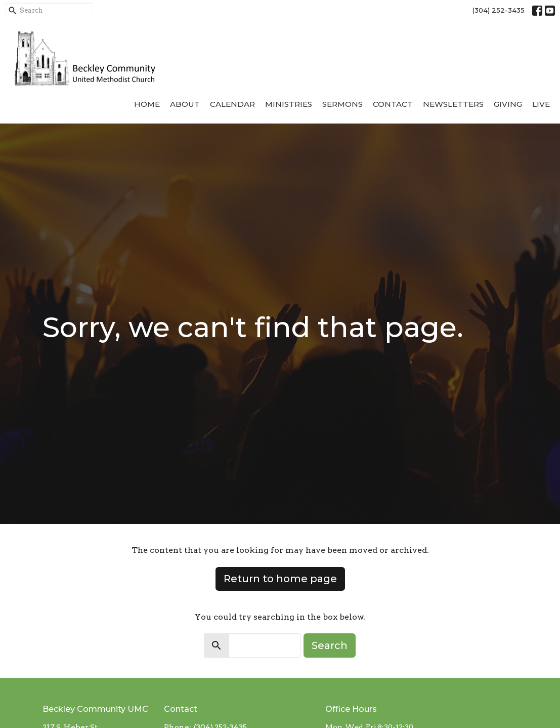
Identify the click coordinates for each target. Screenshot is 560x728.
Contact (393, 104)
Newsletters (453, 104)
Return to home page (280, 579)
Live (541, 104)
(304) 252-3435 (499, 10)
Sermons (342, 104)
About (185, 104)
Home (147, 104)
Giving (508, 104)
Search (330, 645)
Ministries (289, 104)
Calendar (232, 104)
